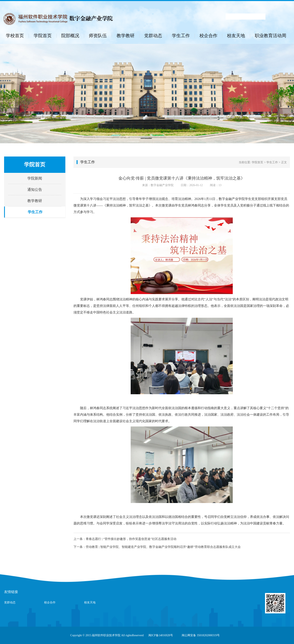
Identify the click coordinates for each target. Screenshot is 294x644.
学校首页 (15, 36)
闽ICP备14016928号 (161, 635)
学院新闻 (35, 178)
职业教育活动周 (271, 36)
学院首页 (43, 36)
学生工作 (181, 36)
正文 (284, 162)
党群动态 (153, 36)
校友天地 (236, 36)
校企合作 (208, 36)
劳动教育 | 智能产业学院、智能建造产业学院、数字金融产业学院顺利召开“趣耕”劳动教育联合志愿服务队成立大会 (163, 547)
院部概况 (70, 36)
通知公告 (35, 190)
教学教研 (126, 36)
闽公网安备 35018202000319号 (201, 635)
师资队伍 (98, 36)
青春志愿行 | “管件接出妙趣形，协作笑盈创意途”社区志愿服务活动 (131, 539)
